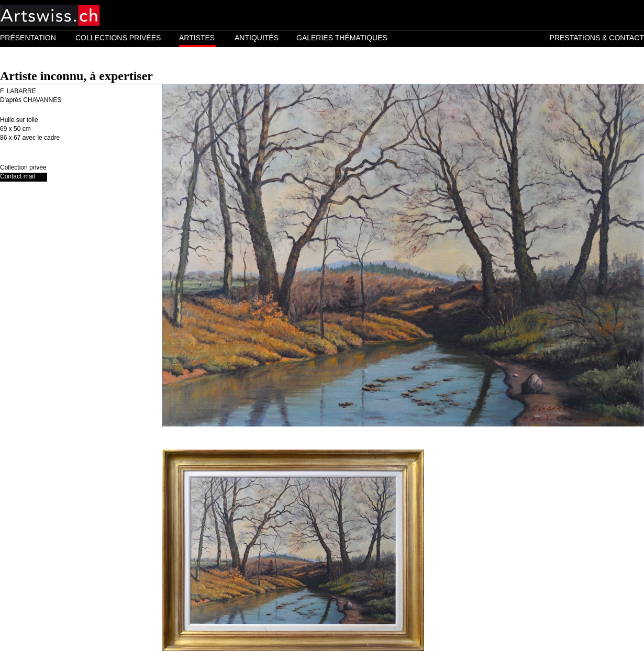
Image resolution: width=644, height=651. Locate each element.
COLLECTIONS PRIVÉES (118, 38)
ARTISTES (197, 38)
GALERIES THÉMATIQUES (342, 38)
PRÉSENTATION (28, 38)
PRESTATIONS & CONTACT (597, 38)
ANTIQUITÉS (257, 38)
